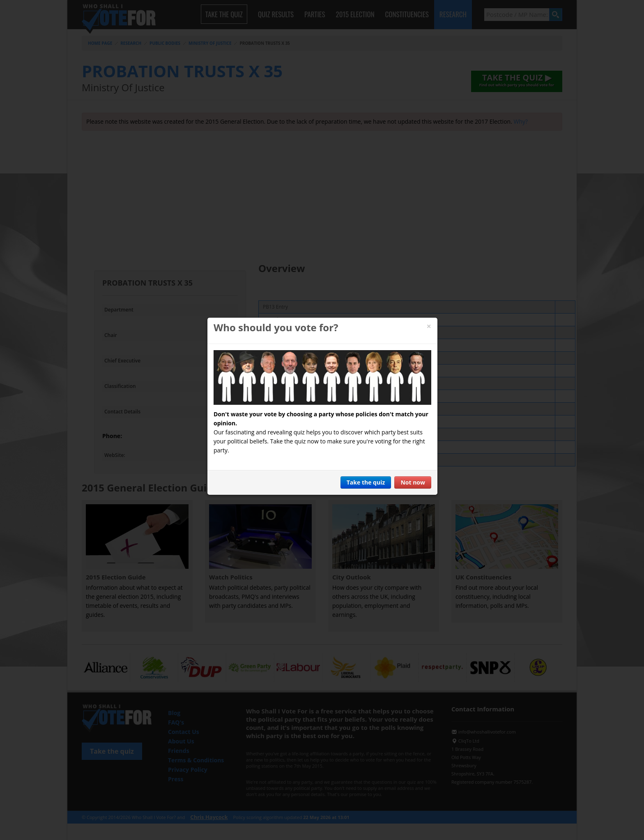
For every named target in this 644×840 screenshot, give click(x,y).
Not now (413, 482)
